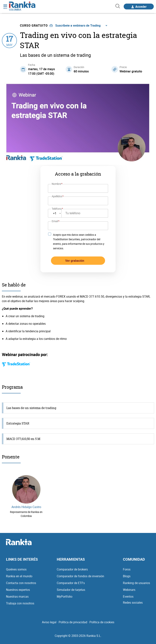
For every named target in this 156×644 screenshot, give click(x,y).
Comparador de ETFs (71, 583)
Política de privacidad (73, 622)
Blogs (127, 576)
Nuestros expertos (18, 590)
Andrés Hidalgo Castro (26, 507)
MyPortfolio (65, 596)
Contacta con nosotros (21, 583)
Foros (127, 569)
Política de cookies (102, 622)
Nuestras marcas (17, 596)
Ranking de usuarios (136, 583)
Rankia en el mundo (19, 576)
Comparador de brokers (72, 569)
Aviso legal (49, 622)
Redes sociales (133, 603)
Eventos (128, 596)
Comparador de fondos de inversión (80, 576)
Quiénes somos (16, 569)
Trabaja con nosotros (20, 603)
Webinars (129, 590)
